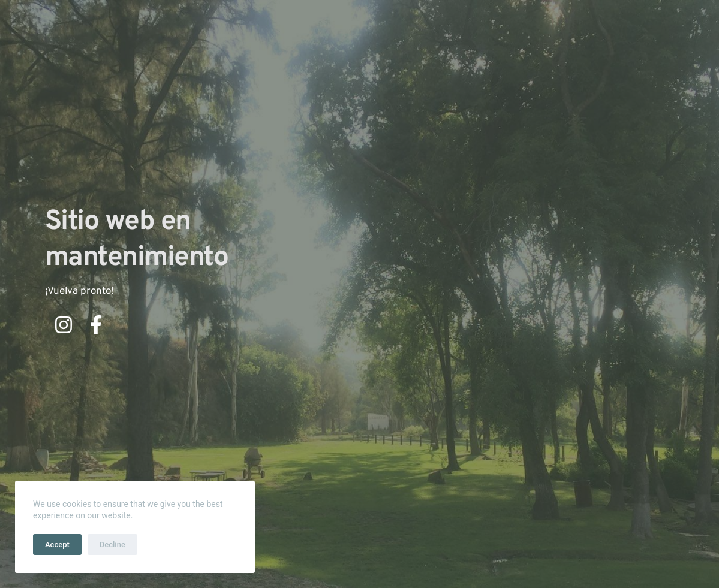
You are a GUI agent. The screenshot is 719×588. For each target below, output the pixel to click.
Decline (112, 545)
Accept (57, 545)
